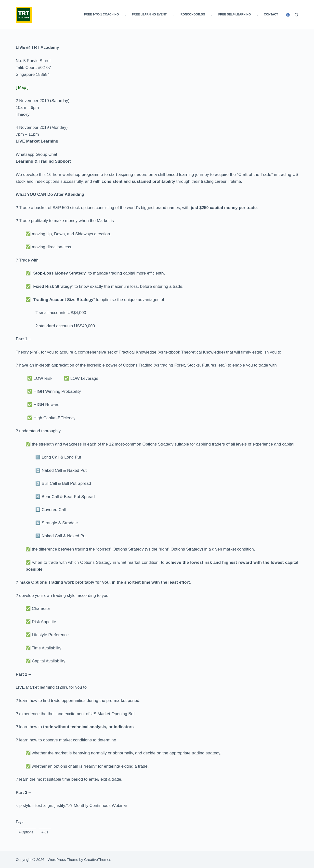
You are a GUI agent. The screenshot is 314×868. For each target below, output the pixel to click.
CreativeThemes (98, 860)
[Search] (296, 15)
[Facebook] (288, 15)
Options (26, 832)
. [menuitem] (125, 14)
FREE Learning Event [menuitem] (149, 14)
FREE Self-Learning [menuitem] (235, 14)
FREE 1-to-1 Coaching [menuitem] (102, 14)
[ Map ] (22, 87)
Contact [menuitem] (271, 14)
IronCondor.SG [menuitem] (192, 14)
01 (45, 832)
